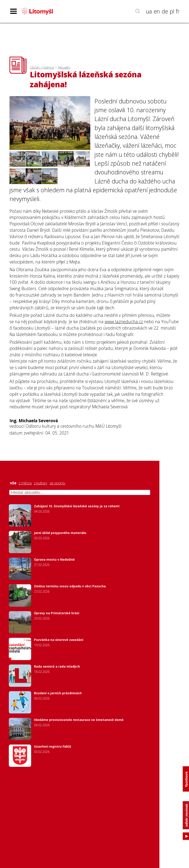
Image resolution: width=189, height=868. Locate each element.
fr (178, 11)
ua (149, 11)
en (157, 11)
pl (172, 11)
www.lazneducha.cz (124, 322)
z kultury (41, 483)
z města (25, 483)
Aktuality (64, 67)
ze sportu (57, 483)
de (165, 11)
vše (13, 483)
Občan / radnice (42, 67)
